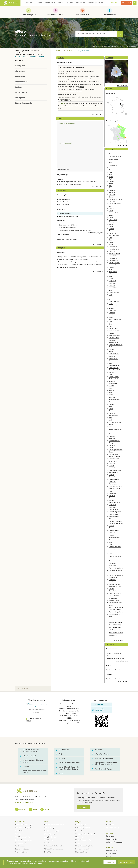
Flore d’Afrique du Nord (84, 840)
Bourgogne (112, 190)
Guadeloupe (113, 577)
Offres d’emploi (112, 853)
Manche (111, 308)
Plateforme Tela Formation (54, 846)
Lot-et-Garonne (114, 301)
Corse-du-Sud (113, 213)
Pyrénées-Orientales (115, 347)
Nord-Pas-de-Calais (115, 319)
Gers (110, 240)
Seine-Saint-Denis (115, 370)
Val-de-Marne (113, 383)
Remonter (23, 689)
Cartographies (112, 850)
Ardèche (112, 181)
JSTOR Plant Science (101, 754)
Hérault (111, 267)
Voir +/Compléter (98, 115)
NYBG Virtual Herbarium (102, 758)
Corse (111, 211)
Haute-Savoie (113, 258)
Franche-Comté (114, 235)
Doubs (111, 224)
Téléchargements (113, 828)
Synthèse (19, 60)
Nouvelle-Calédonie (115, 584)
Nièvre (111, 317)
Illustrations (20, 71)
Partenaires (110, 836)
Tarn (110, 374)
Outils (47, 822)
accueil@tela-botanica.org (24, 802)
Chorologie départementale (85, 834)
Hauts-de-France (114, 459)
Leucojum (19, 57)
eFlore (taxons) (49, 834)
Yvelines (112, 395)
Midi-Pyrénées (113, 468)
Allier (110, 174)
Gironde (111, 242)
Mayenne (112, 313)
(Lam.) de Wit (105, 46)
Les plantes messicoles (23, 840)
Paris (111, 326)
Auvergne (112, 438)
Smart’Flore (48, 852)
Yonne (111, 393)
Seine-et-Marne (114, 365)
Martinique (112, 310)
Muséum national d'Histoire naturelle (32, 761)
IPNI (59, 754)
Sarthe (111, 361)
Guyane (111, 244)
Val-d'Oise (112, 381)
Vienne (111, 388)
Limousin (112, 286)
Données (110, 822)
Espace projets (81, 825)
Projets (78, 822)
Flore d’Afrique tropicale (84, 846)
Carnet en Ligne (50, 828)
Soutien (110, 833)
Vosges (111, 390)
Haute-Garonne (114, 249)
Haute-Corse (113, 247)
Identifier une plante (29, 15)
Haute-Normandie (114, 254)
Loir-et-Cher (113, 288)
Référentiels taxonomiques (54, 849)
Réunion (112, 349)
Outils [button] (61, 3)
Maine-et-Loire (113, 306)
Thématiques (20, 822)
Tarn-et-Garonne (114, 377)
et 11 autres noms (122, 661)
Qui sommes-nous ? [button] (96, 3)
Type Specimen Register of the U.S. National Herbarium (104, 764)
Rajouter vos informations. (114, 670)
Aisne (111, 172)
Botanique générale (83, 828)
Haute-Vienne (113, 260)
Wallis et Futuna (114, 600)
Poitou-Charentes (114, 335)
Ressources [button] (80, 3)
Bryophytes (79, 831)
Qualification (111, 825)
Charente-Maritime (115, 204)
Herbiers (18, 834)
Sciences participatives (23, 849)
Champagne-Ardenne (116, 199)
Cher (110, 206)
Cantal (111, 197)
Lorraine (111, 297)
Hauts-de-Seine (114, 265)
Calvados (112, 195)
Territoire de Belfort (115, 379)
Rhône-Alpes (113, 484)
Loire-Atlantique (114, 292)
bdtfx (69, 51)
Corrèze (111, 208)
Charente (112, 202)
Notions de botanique (83, 849)
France (111, 554)
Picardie (111, 333)
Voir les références (63, 169)
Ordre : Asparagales (64, 199)
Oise (110, 322)
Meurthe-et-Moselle (115, 547)
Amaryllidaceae (37, 57)
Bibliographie (21, 98)
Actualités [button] (29, 3)
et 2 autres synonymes (95, 233)
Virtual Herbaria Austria (102, 769)
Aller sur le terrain (82, 15)
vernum (25, 57)
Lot (110, 299)
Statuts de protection (24, 103)
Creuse (111, 217)
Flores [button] (39, 3)
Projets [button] (70, 3)
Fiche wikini (98, 705)
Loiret (111, 295)
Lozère (111, 304)
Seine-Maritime (114, 368)
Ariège (111, 183)
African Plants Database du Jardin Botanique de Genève (68, 768)
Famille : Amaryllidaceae (65, 202)
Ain (110, 170)
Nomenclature (21, 92)
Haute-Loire (113, 251)
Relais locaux (20, 846)
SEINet (60, 773)
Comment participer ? (109, 15)
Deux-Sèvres (113, 220)
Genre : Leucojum (63, 205)
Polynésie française (115, 586)
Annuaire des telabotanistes (54, 825)
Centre (111, 447)
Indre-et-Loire (113, 272)
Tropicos (60, 758)
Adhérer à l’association (115, 842)
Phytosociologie (21, 843)
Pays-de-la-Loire (114, 331)
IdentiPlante (48, 840)
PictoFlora (48, 843)
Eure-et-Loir (113, 233)
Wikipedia (97, 750)
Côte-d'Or (112, 215)
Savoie (111, 363)
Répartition (20, 76)
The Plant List (62, 750)
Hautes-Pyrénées (114, 263)
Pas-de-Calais (113, 329)
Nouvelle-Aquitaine (115, 512)
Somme (111, 372)
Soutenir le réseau (113, 839)
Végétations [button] (50, 3)
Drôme (111, 226)
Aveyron (111, 188)
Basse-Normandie (115, 441)
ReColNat (25, 766)
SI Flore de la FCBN (28, 756)
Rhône (111, 351)
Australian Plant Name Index (68, 763)
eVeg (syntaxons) (50, 837)
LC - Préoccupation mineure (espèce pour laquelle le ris (116, 633)
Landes (111, 278)
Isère (110, 274)
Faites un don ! (126, 3)
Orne (110, 324)
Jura (110, 276)
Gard (110, 238)
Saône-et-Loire (114, 359)
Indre (111, 269)
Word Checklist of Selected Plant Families (33, 772)
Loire (110, 290)
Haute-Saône (113, 256)
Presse (109, 856)
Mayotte (111, 315)
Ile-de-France (113, 461)
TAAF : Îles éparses (115, 593)
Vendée (111, 386)
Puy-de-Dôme (113, 342)
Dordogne (112, 222)
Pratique (110, 847)
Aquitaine (112, 179)
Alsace (111, 177)
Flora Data (19, 831)
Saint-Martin (113, 591)
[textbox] (96, 34)
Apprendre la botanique (55, 15)
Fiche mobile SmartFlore (98, 710)
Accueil (59, 51)
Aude (111, 186)
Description (20, 66)
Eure (110, 231)
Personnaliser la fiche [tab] (35, 720)
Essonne (112, 229)
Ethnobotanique (22, 82)
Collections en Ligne (51, 831)
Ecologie (19, 87)
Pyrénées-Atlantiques (116, 345)
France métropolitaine (116, 568)
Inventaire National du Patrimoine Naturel (30, 751)
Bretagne (112, 192)
